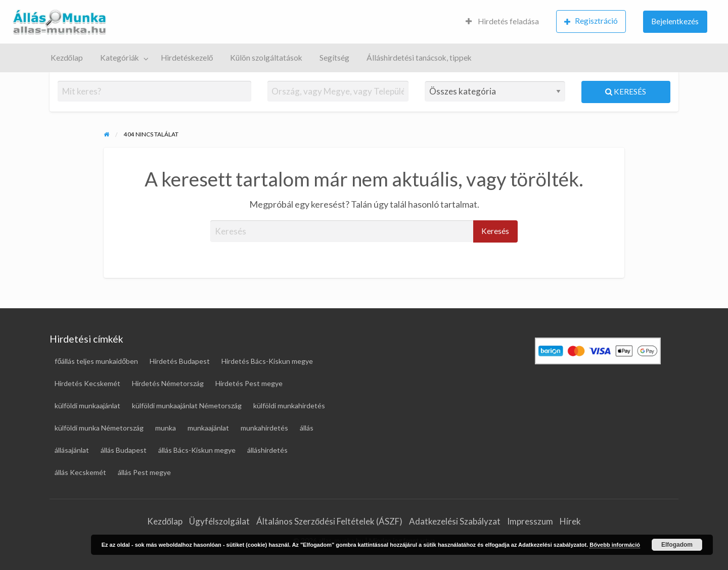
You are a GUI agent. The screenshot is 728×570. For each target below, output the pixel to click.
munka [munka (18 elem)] (166, 428)
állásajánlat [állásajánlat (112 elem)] (72, 450)
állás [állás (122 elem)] (307, 428)
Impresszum (530, 521)
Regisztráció (591, 21)
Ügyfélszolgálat (219, 521)
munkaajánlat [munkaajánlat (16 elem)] (208, 428)
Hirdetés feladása (502, 21)
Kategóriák (120, 58)
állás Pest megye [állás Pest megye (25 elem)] (144, 472)
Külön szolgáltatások (266, 58)
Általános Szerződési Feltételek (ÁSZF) (329, 521)
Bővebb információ (615, 545)
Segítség (334, 58)
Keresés (626, 91)
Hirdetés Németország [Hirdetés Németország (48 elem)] (168, 383)
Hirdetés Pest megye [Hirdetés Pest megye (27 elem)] (249, 383)
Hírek (570, 521)
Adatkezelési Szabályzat (455, 521)
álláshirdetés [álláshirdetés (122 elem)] (267, 450)
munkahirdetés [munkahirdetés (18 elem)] (264, 428)
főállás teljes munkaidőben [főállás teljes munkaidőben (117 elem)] (96, 361)
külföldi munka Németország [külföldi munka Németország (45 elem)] (99, 428)
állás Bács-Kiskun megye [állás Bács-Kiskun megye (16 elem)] (197, 450)
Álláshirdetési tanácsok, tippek (419, 58)
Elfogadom (677, 545)
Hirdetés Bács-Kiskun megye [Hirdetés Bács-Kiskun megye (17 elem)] (267, 361)
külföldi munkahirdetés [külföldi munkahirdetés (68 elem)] (289, 406)
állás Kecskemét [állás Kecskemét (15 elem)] (80, 472)
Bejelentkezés (675, 21)
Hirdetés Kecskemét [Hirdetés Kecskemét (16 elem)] (87, 383)
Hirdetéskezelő (187, 58)
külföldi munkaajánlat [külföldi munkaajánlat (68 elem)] (87, 406)
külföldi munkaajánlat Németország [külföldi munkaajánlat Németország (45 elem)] (187, 406)
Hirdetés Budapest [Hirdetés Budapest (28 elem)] (180, 361)
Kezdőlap (67, 58)
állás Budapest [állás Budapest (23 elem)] (124, 450)
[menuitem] (502, 22)
